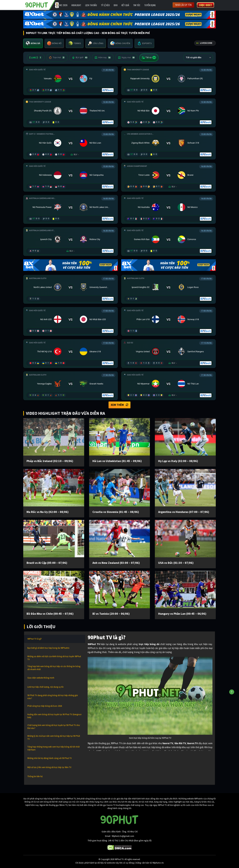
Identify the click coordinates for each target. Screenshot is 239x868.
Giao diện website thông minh (41, 678)
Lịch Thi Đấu (91, 5)
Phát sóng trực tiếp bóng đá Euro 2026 (45, 706)
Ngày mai (127, 58)
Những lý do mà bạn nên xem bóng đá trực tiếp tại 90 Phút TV (54, 737)
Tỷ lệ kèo (105, 5)
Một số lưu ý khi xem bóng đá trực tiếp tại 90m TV (49, 767)
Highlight (76, 5)
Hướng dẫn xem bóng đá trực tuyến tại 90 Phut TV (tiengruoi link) (54, 716)
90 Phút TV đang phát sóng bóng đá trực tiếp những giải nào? (53, 697)
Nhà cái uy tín (183, 5)
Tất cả (149, 58)
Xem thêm (119, 405)
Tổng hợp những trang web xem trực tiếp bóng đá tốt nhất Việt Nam (54, 748)
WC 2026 (63, 5)
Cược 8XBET (205, 5)
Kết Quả (125, 5)
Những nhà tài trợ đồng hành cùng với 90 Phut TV (50, 758)
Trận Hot (57, 58)
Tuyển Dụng (150, 5)
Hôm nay (103, 58)
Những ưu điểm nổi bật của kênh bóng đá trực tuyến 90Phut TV (54, 658)
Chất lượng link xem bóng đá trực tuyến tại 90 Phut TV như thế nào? (54, 727)
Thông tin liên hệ (35, 776)
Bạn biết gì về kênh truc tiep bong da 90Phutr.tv (48, 648)
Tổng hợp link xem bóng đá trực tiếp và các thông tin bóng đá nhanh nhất (54, 668)
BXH (116, 5)
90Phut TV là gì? (35, 639)
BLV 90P (80, 58)
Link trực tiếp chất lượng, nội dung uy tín (45, 687)
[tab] (33, 43)
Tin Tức (137, 5)
